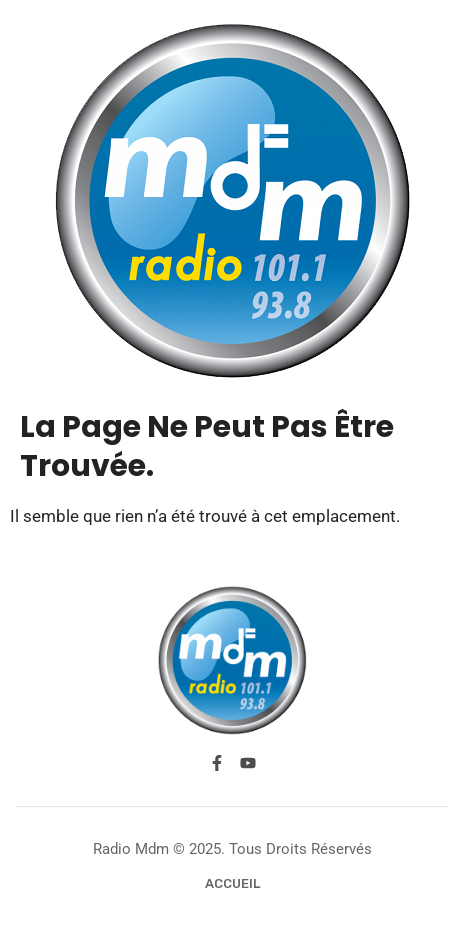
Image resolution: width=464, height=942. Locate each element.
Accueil (232, 883)
